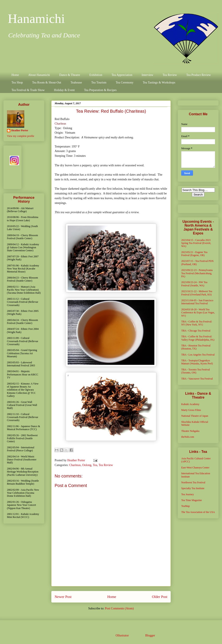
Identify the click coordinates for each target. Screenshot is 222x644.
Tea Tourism (99, 83)
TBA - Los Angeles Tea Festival (198, 355)
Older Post (160, 597)
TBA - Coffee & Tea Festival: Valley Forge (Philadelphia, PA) (198, 338)
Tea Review (170, 75)
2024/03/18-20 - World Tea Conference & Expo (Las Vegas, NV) (198, 313)
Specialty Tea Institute (193, 488)
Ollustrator (122, 635)
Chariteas (60, 124)
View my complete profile (21, 136)
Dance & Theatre (70, 75)
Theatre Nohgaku (190, 431)
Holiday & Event (64, 90)
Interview (147, 75)
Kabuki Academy (190, 404)
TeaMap (185, 506)
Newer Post (63, 597)
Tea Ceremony (125, 83)
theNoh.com (188, 437)
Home (15, 75)
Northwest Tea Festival (193, 482)
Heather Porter (77, 460)
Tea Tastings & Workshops (159, 83)
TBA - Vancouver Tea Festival (197, 379)
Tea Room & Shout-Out (47, 83)
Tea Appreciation (122, 75)
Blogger (150, 635)
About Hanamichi (39, 75)
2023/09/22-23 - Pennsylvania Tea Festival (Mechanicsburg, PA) (197, 273)
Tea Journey (188, 494)
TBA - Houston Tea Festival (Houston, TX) (196, 347)
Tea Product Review (198, 75)
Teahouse (76, 83)
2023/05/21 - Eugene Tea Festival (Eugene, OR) (194, 254)
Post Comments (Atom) (119, 608)
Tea (95, 465)
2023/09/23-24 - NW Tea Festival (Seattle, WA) (194, 284)
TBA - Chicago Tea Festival (196, 331)
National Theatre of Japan (195, 416)
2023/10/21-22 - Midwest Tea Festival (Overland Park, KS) (197, 293)
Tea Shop (17, 83)
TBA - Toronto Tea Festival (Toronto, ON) (196, 371)
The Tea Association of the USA (198, 512)
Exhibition (96, 75)
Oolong (87, 465)
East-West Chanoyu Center (195, 468)
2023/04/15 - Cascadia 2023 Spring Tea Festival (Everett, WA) (196, 243)
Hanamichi (36, 19)
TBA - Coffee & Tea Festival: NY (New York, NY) (197, 323)
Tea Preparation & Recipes (100, 90)
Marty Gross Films (191, 410)
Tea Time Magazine (192, 500)
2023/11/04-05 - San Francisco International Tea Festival (197, 302)
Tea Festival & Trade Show (28, 90)
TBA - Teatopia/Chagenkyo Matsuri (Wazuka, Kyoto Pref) (197, 362)
